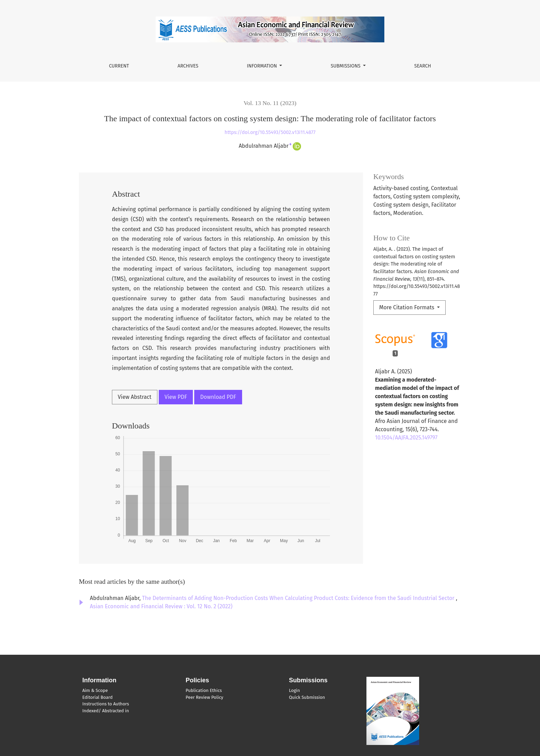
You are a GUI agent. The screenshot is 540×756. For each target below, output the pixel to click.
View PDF (176, 397)
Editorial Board (97, 697)
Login (294, 690)
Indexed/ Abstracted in (106, 711)
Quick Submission (307, 697)
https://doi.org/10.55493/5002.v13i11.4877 (270, 132)
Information (263, 66)
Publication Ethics (204, 690)
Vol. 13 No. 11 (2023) (270, 103)
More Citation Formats (407, 307)
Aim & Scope (95, 690)
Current (119, 66)
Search (423, 66)
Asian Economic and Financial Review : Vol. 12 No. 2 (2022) (161, 606)
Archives (188, 66)
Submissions (346, 66)
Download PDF (218, 397)
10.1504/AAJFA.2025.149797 (406, 438)
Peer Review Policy (204, 697)
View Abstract (135, 397)
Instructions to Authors (106, 704)
